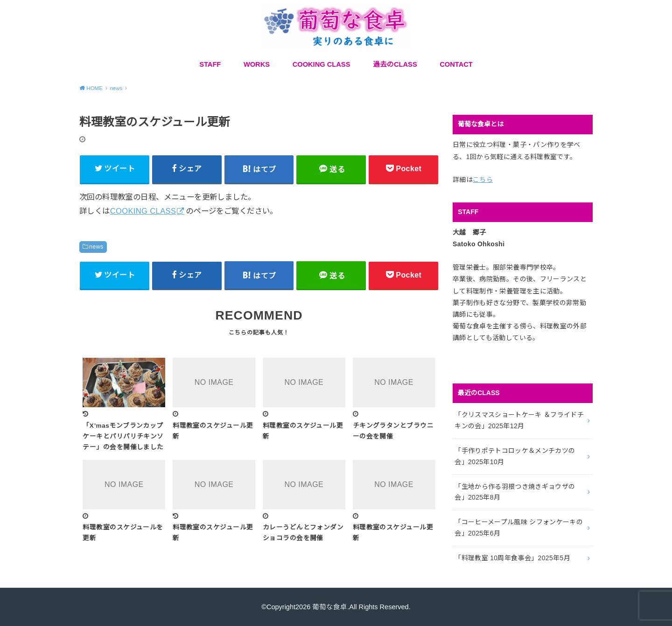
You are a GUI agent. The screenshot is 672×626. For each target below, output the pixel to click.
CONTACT (456, 64)
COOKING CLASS (322, 64)
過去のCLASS (395, 64)
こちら (483, 180)
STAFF (210, 64)
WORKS (257, 64)
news (96, 247)
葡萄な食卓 (330, 607)
